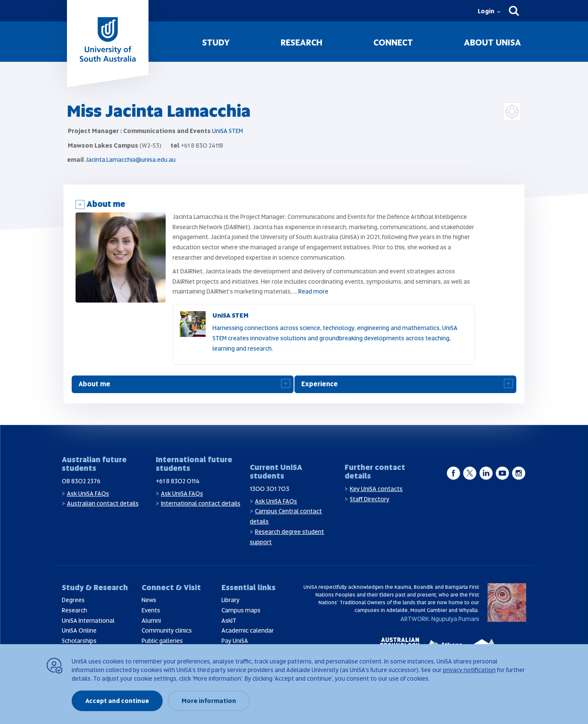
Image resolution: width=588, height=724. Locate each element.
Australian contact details (103, 503)
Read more (313, 291)
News (149, 600)
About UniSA (493, 42)
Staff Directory (370, 499)
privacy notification (469, 670)
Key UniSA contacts (376, 489)
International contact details (201, 503)
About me (106, 204)
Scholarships (79, 641)
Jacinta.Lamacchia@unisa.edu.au (130, 160)
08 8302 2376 (81, 481)
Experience (320, 384)
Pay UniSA (235, 641)
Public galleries (162, 641)
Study (216, 42)
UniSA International (88, 621)
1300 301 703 (270, 489)
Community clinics (167, 630)
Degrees (73, 600)
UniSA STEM (227, 131)
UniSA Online (79, 630)
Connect (393, 42)
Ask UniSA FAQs (88, 494)
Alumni (151, 621)
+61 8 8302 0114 (178, 481)
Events (151, 610)
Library (230, 600)
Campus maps (241, 610)
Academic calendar (248, 630)
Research (302, 42)
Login (486, 11)
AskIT (229, 621)
